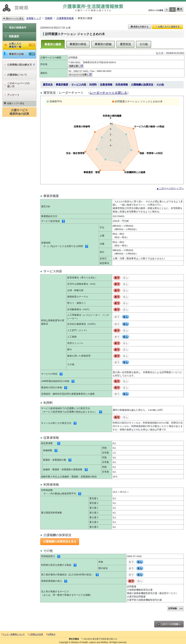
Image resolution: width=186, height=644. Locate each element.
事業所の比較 (19, 54)
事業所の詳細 (103, 44)
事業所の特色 (78, 44)
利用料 (93, 85)
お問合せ (51, 634)
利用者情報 (122, 85)
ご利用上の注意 (35, 634)
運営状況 (125, 44)
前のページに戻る (13, 18)
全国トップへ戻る (14, 103)
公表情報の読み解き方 (20, 65)
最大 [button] (180, 9)
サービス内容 (79, 85)
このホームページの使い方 (17, 85)
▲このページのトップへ (170, 188)
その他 (144, 44)
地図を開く (76, 66)
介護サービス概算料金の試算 (19, 112)
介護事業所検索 (65, 18)
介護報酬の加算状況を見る (60, 542)
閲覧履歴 (12, 36)
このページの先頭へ (169, 624)
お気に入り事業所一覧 (19, 45)
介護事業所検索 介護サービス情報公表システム (93, 8)
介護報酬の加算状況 (142, 85)
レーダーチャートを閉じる (108, 93)
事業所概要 (62, 85)
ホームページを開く (80, 75)
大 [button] (173, 9)
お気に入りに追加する (167, 27)
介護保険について (16, 75)
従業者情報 (106, 85)
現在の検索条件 (16, 28)
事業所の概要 (53, 44)
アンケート (12, 95)
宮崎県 (49, 18)
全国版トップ (34, 18)
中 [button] (167, 10)
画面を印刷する (140, 27)
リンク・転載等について (13, 634)
